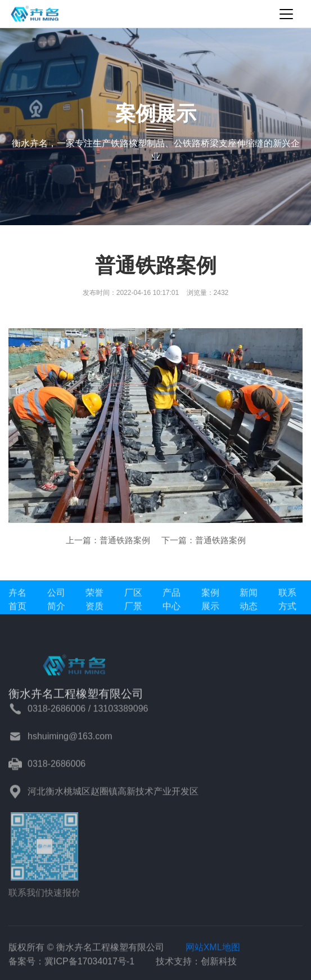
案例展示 (210, 602)
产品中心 (172, 602)
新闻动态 (249, 602)
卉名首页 (17, 602)
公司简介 (56, 602)
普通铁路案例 (125, 540)
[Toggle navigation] (286, 14)
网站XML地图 (213, 950)
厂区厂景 (133, 602)
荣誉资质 (94, 602)
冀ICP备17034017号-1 (89, 964)
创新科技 (219, 964)
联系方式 (287, 602)
